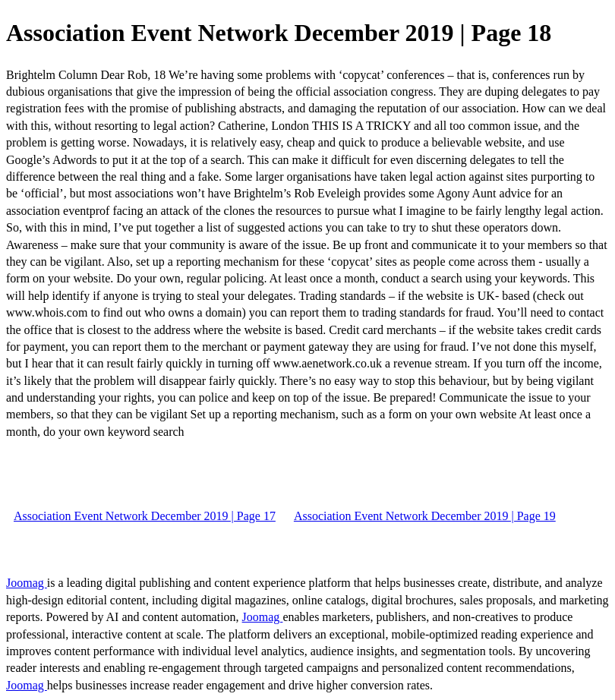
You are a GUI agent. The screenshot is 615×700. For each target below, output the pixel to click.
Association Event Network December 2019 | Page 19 (425, 516)
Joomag (27, 583)
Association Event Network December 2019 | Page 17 (145, 516)
